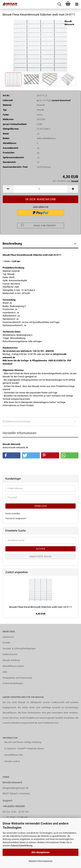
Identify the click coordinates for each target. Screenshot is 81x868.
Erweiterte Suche (41, 557)
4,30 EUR (41, 614)
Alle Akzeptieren (40, 852)
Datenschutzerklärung (21, 845)
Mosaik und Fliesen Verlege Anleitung (23, 742)
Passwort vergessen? (16, 518)
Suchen (41, 549)
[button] (8, 189)
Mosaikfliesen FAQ (14, 755)
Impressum (8, 637)
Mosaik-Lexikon (12, 761)
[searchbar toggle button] (59, 4)
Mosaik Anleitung (11, 660)
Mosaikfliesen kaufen (13, 666)
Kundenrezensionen (17, 421)
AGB (5, 672)
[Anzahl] (40, 189)
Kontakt (6, 643)
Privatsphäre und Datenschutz (17, 678)
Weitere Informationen (41, 861)
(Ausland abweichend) (61, 100)
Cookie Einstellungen (13, 683)
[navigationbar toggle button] (77, 4)
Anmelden (41, 506)
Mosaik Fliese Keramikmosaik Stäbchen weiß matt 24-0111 (41, 607)
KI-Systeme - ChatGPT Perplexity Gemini (24, 749)
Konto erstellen (13, 514)
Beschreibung (12, 244)
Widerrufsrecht (10, 654)
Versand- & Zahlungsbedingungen (19, 648)
